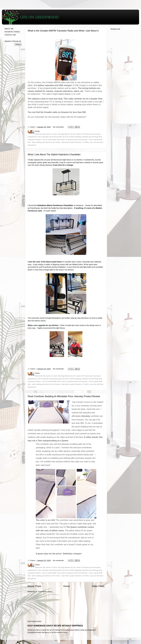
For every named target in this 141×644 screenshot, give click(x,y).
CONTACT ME (10, 35)
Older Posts (98, 586)
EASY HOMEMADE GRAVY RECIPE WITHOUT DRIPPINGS (55, 626)
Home (67, 586)
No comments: (59, 127)
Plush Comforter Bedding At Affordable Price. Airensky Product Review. (64, 396)
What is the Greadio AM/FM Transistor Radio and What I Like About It (63, 31)
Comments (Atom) (45, 592)
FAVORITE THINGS (12, 32)
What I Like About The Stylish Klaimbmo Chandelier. (54, 155)
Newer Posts (34, 586)
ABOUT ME (9, 29)
